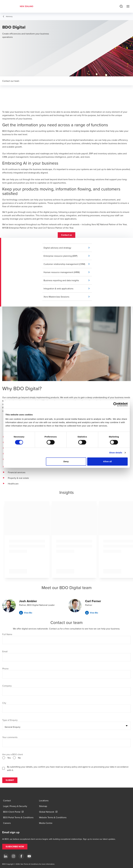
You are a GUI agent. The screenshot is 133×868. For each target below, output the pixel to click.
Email (5, 651)
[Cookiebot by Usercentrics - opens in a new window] (115, 404)
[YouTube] (29, 856)
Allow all (107, 461)
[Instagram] (13, 856)
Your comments (10, 737)
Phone (5, 669)
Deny (66, 461)
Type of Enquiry (10, 720)
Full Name (7, 634)
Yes (9, 758)
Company (7, 686)
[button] (66, 235)
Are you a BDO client (13, 754)
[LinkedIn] (6, 856)
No (19, 758)
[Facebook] (21, 856)
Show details (116, 453)
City (4, 703)
